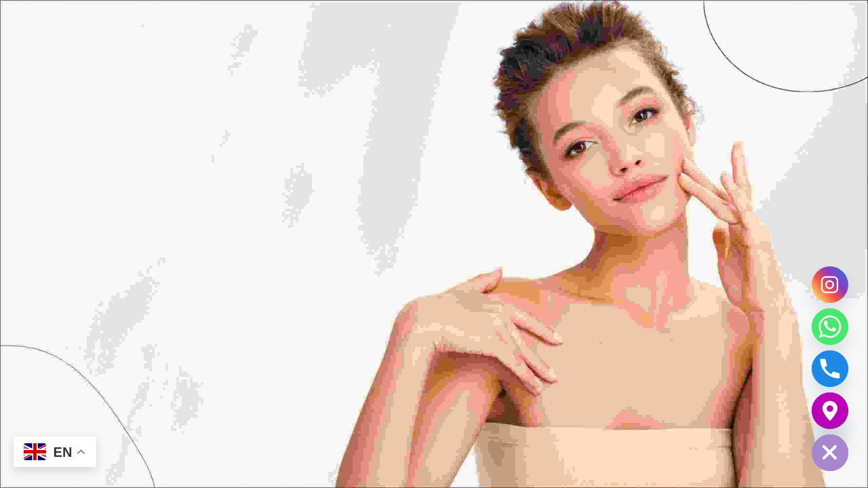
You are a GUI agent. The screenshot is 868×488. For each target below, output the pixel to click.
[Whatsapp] (830, 327)
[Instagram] (830, 285)
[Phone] (830, 369)
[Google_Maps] (830, 411)
